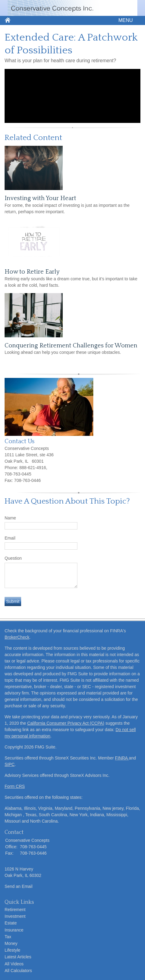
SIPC (10, 764)
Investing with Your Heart (40, 198)
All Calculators (18, 971)
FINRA (122, 758)
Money (11, 943)
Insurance (14, 930)
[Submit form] (13, 601)
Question (13, 558)
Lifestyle (12, 950)
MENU (124, 20)
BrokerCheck (17, 637)
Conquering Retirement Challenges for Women (71, 346)
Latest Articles (18, 957)
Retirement (15, 910)
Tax (8, 937)
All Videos (14, 964)
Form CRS (15, 786)
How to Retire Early (32, 272)
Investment (15, 916)
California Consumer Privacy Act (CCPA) (66, 723)
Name (10, 518)
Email (10, 538)
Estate (11, 923)
